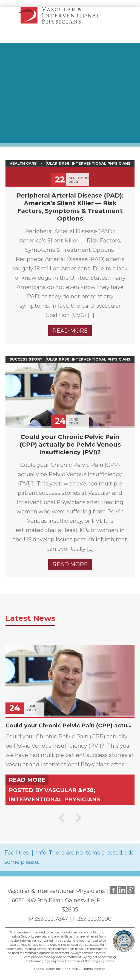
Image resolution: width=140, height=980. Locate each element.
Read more (70, 331)
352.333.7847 (51, 919)
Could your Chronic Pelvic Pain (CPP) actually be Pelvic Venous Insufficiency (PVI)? (70, 445)
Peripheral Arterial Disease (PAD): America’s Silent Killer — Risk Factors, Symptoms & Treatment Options (70, 207)
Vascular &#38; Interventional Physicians (83, 163)
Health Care (23, 163)
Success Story (26, 359)
